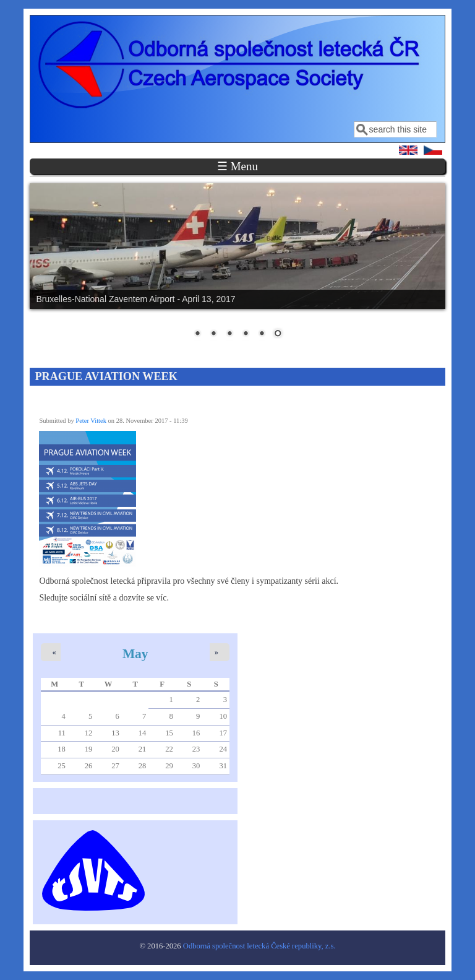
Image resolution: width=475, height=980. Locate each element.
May (135, 654)
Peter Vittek (91, 421)
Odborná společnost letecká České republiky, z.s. (259, 946)
